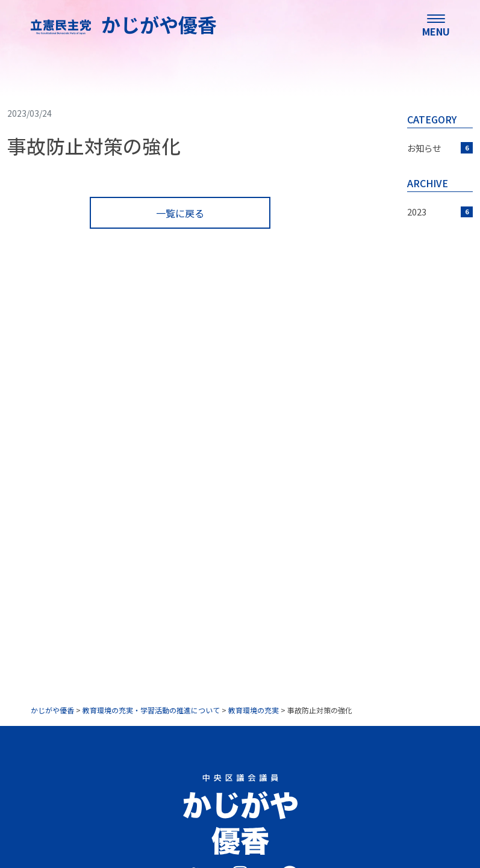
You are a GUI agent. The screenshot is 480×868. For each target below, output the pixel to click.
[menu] (436, 24)
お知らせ (440, 148)
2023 (440, 212)
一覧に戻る (180, 213)
